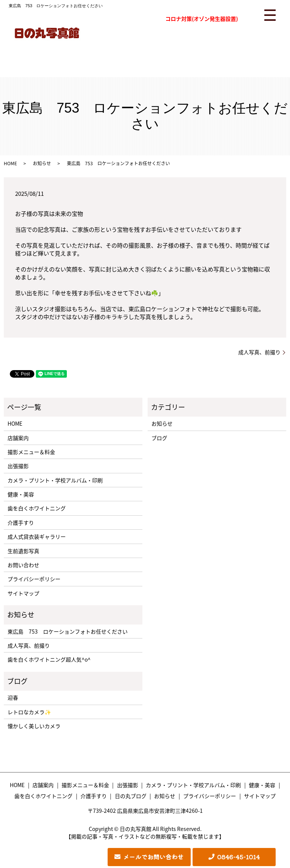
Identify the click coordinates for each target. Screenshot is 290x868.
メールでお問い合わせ (153, 857)
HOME (10, 163)
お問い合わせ (23, 565)
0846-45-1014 (238, 857)
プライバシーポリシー (34, 579)
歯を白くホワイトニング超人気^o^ (49, 659)
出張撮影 (18, 466)
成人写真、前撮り (259, 352)
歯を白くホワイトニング (37, 508)
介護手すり (21, 522)
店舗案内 (18, 438)
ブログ (159, 438)
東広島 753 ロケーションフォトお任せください (68, 631)
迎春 (13, 697)
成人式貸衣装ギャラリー (37, 536)
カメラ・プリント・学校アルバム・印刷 (55, 480)
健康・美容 (21, 494)
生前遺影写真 (23, 551)
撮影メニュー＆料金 (31, 452)
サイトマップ (23, 593)
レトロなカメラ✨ (29, 712)
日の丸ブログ (131, 796)
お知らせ (42, 163)
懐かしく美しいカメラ (34, 726)
